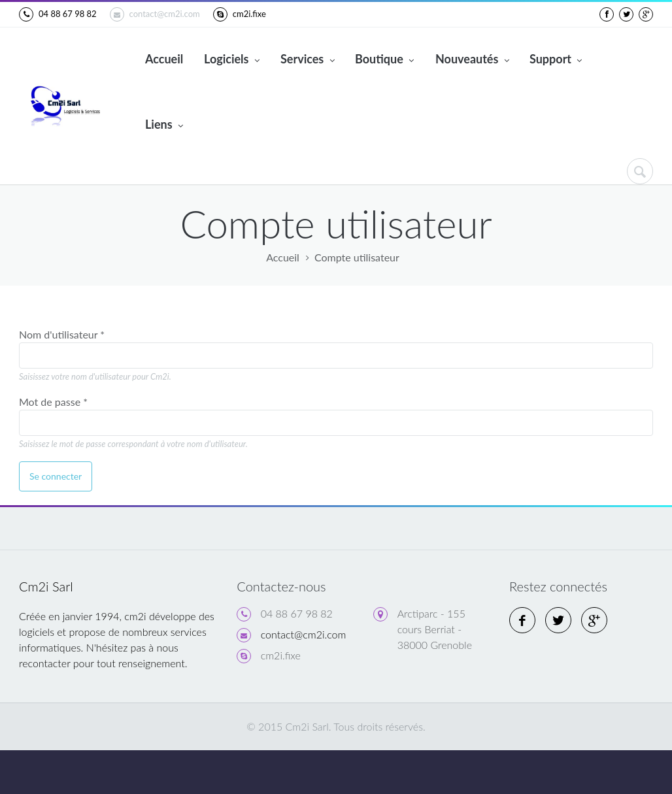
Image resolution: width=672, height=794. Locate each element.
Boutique (384, 60)
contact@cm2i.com (155, 14)
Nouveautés (472, 60)
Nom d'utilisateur (62, 334)
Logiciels (232, 60)
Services (308, 60)
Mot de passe (53, 402)
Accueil (164, 59)
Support (556, 60)
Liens (164, 125)
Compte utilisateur (357, 257)
